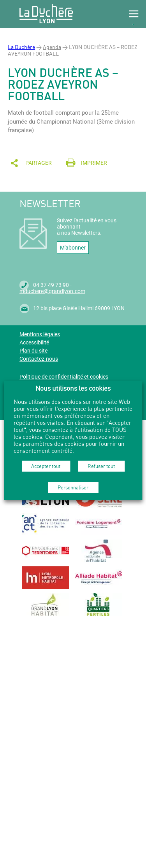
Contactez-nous (39, 359)
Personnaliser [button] (73, 487)
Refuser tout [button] (101, 466)
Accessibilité (34, 342)
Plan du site (33, 351)
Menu (132, 14)
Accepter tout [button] (46, 466)
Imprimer (94, 163)
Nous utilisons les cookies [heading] (73, 388)
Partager (39, 163)
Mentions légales (40, 334)
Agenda (52, 47)
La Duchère (21, 47)
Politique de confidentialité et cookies (64, 377)
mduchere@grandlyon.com (52, 291)
